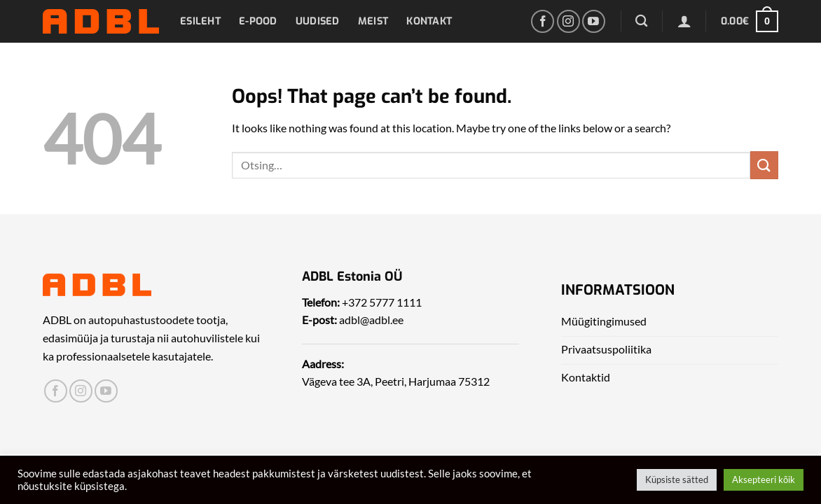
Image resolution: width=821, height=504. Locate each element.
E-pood (258, 21)
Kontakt (429, 21)
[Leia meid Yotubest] (594, 21)
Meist (373, 21)
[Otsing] (641, 21)
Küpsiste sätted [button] (677, 479)
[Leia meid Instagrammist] (568, 21)
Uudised (318, 21)
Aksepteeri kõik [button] (764, 479)
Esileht (200, 21)
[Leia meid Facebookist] (543, 21)
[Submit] (764, 165)
